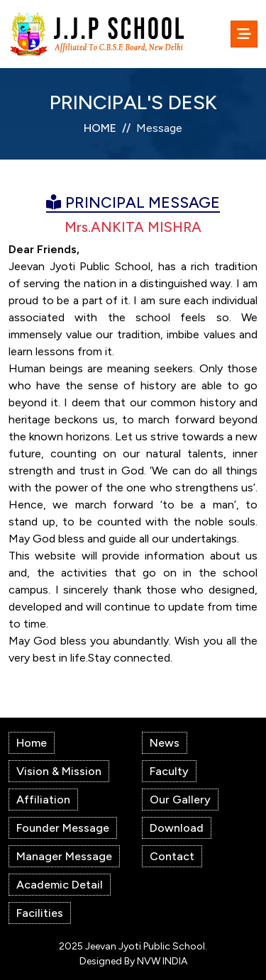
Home (32, 743)
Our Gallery (180, 800)
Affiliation (43, 800)
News (165, 743)
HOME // (107, 128)
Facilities (40, 913)
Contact (172, 856)
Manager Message (64, 856)
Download (177, 828)
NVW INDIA (162, 961)
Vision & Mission (59, 771)
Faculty (169, 771)
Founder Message (63, 828)
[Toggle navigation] (244, 34)
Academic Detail (60, 885)
